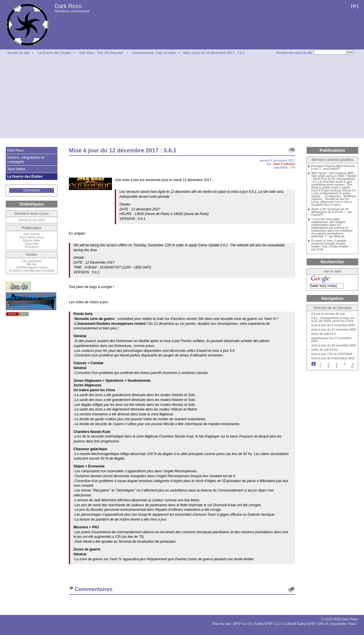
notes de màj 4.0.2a (324, 350)
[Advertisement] (182, 98)
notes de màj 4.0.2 (324, 334)
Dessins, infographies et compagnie (26, 160)
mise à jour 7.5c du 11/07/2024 (332, 354)
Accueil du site (18, 53)
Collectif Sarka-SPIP (299, 624)
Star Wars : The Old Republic (101, 53)
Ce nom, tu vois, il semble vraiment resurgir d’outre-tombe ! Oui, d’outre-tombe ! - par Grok (331, 245)
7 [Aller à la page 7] (320, 367)
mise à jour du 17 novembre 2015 (334, 330)
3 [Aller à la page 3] (328, 364)
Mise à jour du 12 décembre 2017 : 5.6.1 (214, 53)
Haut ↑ (353, 624)
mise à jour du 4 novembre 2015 (333, 325)
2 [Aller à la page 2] (320, 364)
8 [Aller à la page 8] (328, 367)
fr (355, 6)
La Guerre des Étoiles (54, 53)
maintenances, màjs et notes (154, 53)
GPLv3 (323, 624)
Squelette (338, 624)
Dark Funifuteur (284, 164)
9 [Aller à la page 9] (337, 367)
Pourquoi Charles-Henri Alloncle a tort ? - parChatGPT (333, 168)
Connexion (31, 190)
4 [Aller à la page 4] (337, 364)
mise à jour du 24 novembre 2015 (334, 346)
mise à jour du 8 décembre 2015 (333, 358)
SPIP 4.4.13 (242, 624)
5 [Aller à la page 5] (345, 364)
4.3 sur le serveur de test (328, 314)
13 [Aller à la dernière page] (352, 367)
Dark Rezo (68, 6)
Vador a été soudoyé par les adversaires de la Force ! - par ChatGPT (332, 212)
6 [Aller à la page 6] (353, 364)
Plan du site (221, 624)
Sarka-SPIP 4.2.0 (268, 624)
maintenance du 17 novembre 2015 (331, 340)
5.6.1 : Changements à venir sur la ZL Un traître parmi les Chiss (333, 320)
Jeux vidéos (16, 169)
